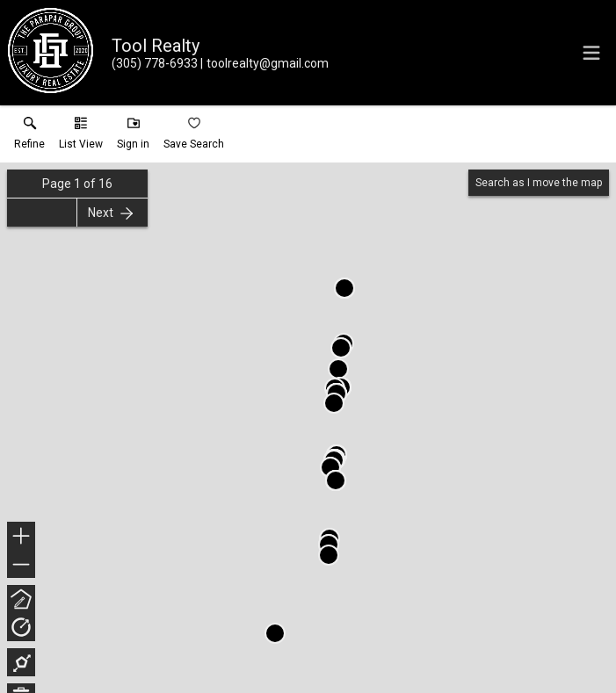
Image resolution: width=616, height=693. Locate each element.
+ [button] (22, 538)
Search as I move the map (539, 183)
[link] (29, 137)
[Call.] (155, 63)
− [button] (21, 565)
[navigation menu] (591, 53)
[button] (81, 137)
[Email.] (265, 63)
